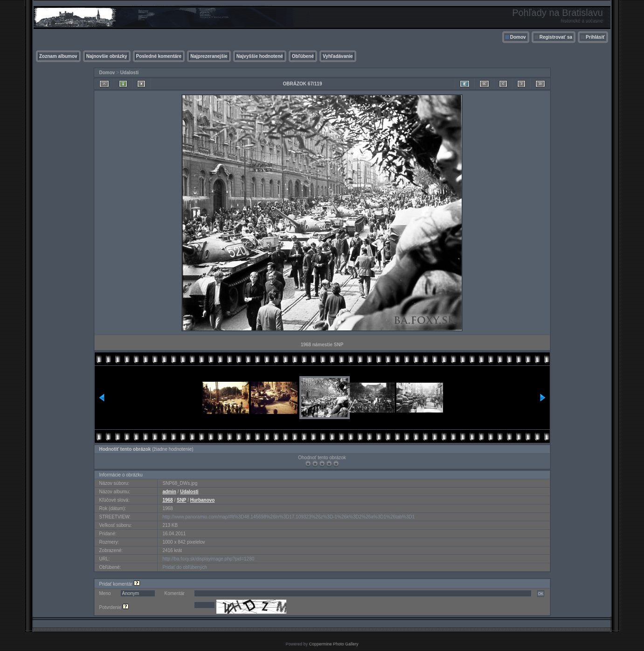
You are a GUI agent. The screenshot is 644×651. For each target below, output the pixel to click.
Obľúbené (303, 56)
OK (540, 594)
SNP (181, 500)
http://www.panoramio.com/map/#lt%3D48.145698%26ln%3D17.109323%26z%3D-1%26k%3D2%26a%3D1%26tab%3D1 (288, 517)
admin (169, 492)
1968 (167, 500)
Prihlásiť (595, 37)
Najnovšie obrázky (107, 56)
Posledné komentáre (159, 56)
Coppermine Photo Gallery (333, 644)
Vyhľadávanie (338, 56)
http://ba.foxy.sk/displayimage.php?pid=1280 (208, 559)
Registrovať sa (556, 37)
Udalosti (129, 73)
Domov (518, 37)
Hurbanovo (203, 500)
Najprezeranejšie (209, 56)
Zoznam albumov (58, 56)
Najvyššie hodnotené (260, 56)
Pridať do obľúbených (185, 567)
